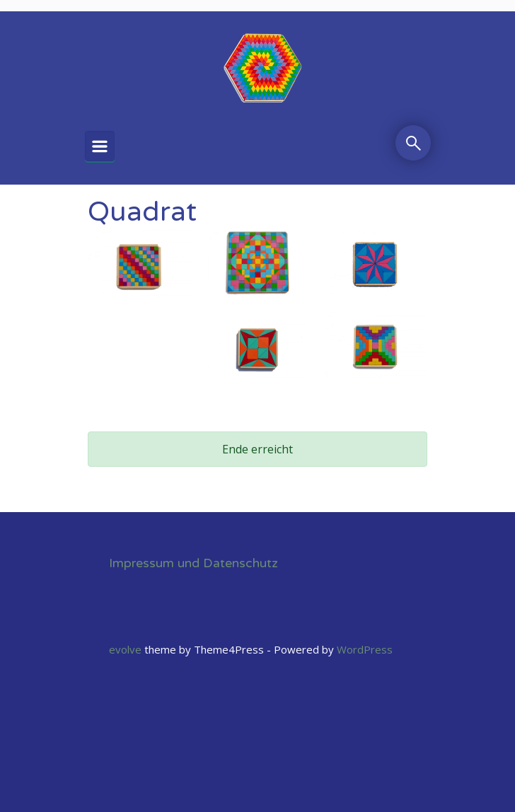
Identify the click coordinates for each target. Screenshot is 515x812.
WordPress (365, 649)
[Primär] (100, 146)
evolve (125, 649)
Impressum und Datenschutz (193, 563)
